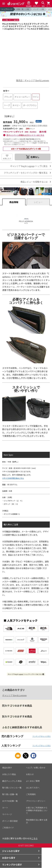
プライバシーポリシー (36, 801)
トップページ (7, 9)
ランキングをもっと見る (41, 736)
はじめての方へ (33, 788)
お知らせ (30, 774)
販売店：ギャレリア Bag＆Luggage (33, 80)
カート (5, 808)
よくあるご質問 (33, 781)
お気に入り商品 (9, 774)
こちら (34, 838)
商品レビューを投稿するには (34, 182)
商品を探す (7, 768)
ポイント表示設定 (10, 821)
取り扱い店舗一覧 (10, 794)
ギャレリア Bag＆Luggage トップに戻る (29, 166)
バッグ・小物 (39, 9)
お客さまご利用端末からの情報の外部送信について (37, 810)
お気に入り (7, 158)
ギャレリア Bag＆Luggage (14, 695)
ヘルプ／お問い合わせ (36, 768)
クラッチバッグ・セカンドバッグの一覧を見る (26, 173)
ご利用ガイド (8, 828)
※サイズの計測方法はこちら (13, 478)
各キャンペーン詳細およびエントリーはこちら (25, 135)
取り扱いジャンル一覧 (12, 788)
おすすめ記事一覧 (10, 801)
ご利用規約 (31, 794)
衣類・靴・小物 (23, 9)
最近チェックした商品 (12, 781)
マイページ (7, 814)
